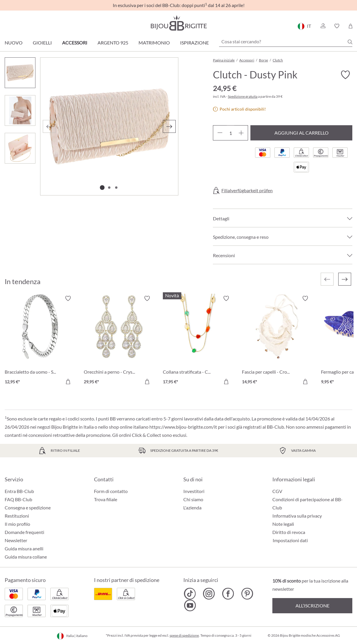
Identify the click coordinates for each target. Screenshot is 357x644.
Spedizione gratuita (243, 96)
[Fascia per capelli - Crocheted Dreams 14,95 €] (277, 341)
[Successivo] (169, 126)
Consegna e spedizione (28, 508)
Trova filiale (106, 499)
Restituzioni (17, 516)
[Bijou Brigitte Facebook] (228, 594)
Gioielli (42, 43)
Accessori (75, 43)
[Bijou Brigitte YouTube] (190, 605)
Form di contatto (111, 491)
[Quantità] (230, 133)
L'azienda (192, 508)
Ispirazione (194, 43)
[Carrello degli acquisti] (350, 26)
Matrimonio (154, 43)
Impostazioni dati (290, 540)
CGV (277, 491)
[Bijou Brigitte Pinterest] (247, 594)
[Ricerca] (350, 42)
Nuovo (14, 43)
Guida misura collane (26, 557)
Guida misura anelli (24, 548)
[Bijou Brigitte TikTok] (190, 594)
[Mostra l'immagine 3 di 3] (116, 188)
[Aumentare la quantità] (241, 133)
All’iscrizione (312, 606)
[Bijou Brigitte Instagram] (209, 594)
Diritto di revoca (289, 532)
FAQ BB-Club (18, 499)
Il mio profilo (17, 524)
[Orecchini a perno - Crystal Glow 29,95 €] (119, 341)
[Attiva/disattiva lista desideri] (345, 75)
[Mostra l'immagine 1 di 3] (102, 188)
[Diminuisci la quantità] (220, 133)
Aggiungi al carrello (302, 133)
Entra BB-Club (19, 491)
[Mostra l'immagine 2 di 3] (109, 188)
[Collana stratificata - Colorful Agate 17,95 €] (198, 341)
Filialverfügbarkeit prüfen (247, 190)
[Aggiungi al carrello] (68, 382)
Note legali (283, 524)
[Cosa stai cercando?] (286, 42)
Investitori (194, 491)
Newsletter (16, 540)
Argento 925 (113, 43)
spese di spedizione (184, 635)
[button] (323, 26)
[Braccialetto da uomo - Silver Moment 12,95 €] (40, 341)
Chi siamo (193, 499)
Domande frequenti (24, 532)
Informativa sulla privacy (297, 516)
